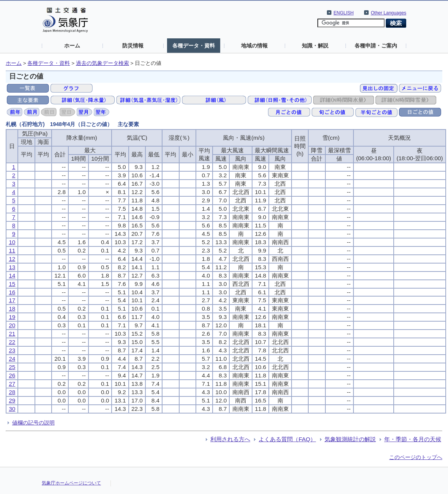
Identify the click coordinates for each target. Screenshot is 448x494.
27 (12, 384)
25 (12, 367)
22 (12, 342)
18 (12, 309)
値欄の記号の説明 (33, 423)
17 (12, 300)
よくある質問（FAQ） (287, 439)
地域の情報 (254, 46)
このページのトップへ (416, 457)
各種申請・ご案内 (376, 46)
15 (12, 284)
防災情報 (133, 46)
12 (12, 259)
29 (12, 400)
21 (12, 334)
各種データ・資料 (194, 46)
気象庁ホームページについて (71, 483)
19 (12, 317)
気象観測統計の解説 (350, 439)
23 (12, 350)
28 (12, 392)
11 (12, 250)
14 (12, 275)
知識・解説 (315, 46)
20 (12, 325)
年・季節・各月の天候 (413, 439)
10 (12, 242)
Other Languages (389, 13)
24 (12, 359)
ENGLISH (344, 13)
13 (12, 267)
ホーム (72, 46)
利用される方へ (230, 439)
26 (12, 375)
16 (12, 292)
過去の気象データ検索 (103, 63)
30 (12, 409)
